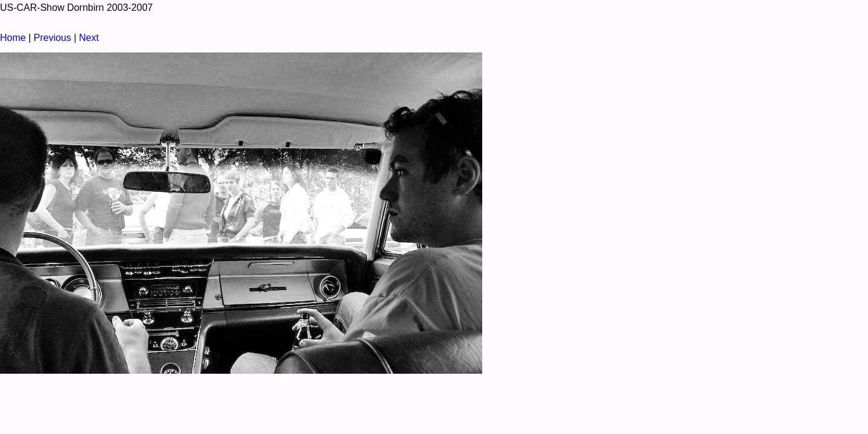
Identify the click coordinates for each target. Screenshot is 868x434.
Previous (52, 38)
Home (13, 38)
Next (89, 38)
